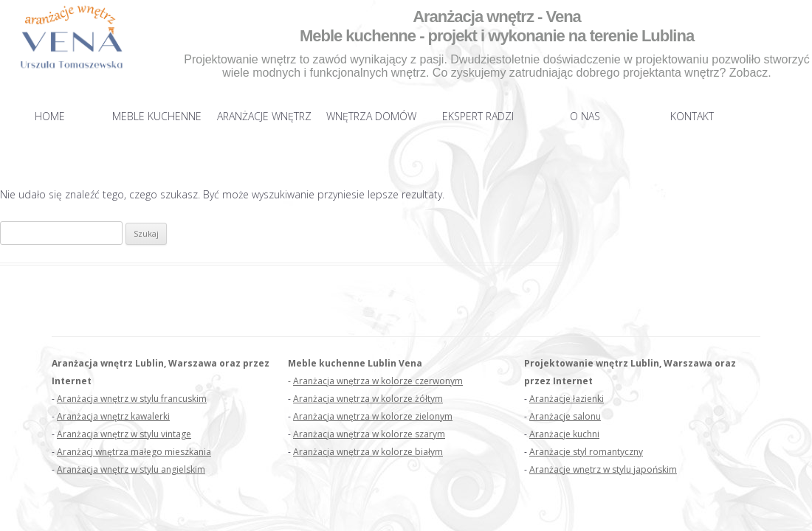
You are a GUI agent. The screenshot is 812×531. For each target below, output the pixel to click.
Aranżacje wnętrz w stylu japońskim (603, 469)
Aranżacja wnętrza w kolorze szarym (369, 434)
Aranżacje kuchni (564, 434)
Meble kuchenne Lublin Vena (355, 363)
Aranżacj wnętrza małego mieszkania (134, 452)
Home (50, 116)
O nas (585, 116)
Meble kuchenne (157, 116)
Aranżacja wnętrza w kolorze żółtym (368, 399)
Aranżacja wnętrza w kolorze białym (368, 452)
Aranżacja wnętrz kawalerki (113, 416)
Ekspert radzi (478, 116)
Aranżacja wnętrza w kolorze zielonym (373, 416)
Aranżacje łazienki (567, 399)
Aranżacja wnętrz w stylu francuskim (132, 399)
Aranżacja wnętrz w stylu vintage (124, 434)
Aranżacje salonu (565, 416)
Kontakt (692, 116)
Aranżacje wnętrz (264, 116)
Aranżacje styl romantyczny (586, 452)
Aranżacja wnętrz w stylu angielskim (131, 469)
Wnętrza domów (371, 116)
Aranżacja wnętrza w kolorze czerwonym (378, 381)
